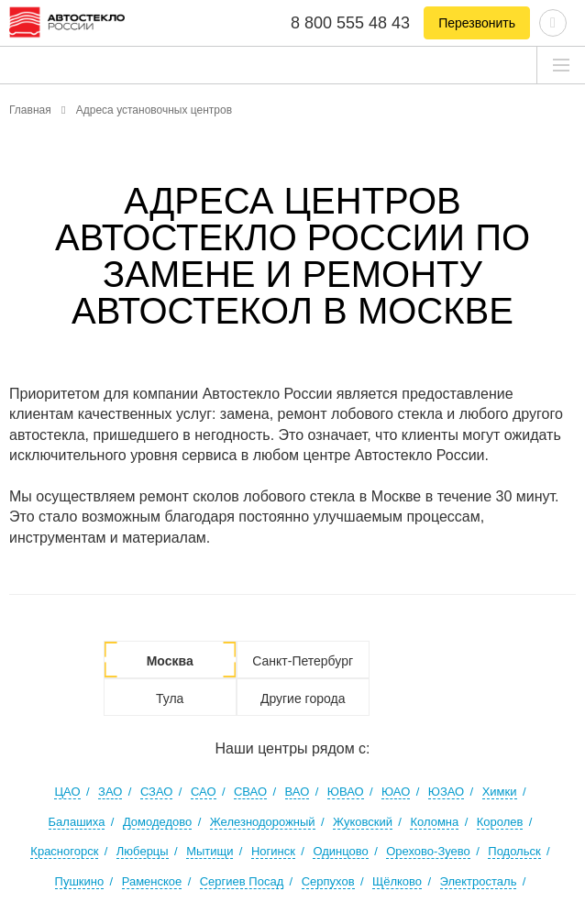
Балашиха (77, 822)
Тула (170, 698)
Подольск (514, 851)
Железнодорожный (263, 822)
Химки (500, 792)
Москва (170, 661)
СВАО (250, 792)
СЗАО (157, 792)
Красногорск (64, 851)
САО (204, 792)
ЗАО (110, 792)
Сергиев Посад (242, 881)
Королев (500, 822)
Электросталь (479, 881)
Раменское (152, 881)
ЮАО (396, 792)
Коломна (434, 822)
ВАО (298, 792)
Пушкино (80, 881)
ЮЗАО (446, 792)
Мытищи (210, 851)
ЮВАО (346, 792)
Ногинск (273, 851)
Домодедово (157, 822)
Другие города (303, 698)
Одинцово (340, 851)
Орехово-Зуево (428, 851)
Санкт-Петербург (303, 661)
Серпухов (328, 881)
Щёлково (397, 881)
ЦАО (67, 792)
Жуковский (363, 822)
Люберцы (143, 851)
